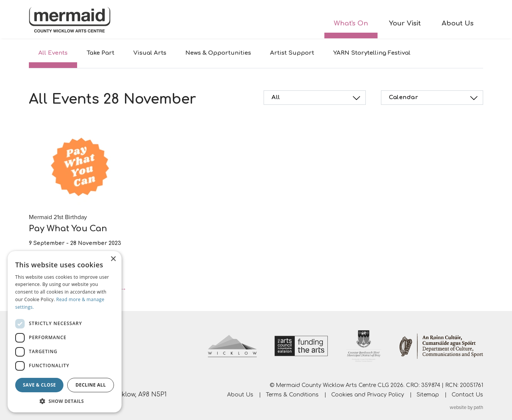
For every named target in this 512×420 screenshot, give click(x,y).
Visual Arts (150, 53)
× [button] (113, 259)
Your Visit (405, 23)
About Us (458, 23)
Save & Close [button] (39, 385)
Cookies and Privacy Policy (368, 395)
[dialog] (65, 332)
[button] (65, 401)
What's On (351, 23)
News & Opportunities (218, 53)
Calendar (434, 98)
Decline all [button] (91, 385)
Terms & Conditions (292, 395)
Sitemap (428, 395)
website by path (466, 407)
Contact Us (467, 395)
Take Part (100, 53)
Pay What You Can (68, 229)
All (317, 98)
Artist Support (292, 53)
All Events (53, 53)
